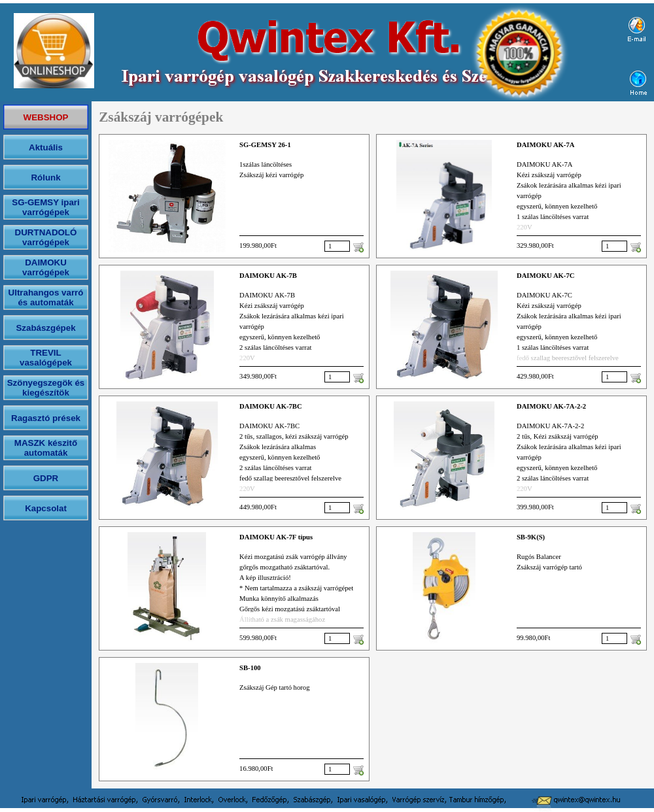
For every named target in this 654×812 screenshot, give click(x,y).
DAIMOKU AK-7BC (271, 406)
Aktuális (46, 147)
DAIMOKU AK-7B (268, 276)
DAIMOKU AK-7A (546, 145)
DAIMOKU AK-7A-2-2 (551, 406)
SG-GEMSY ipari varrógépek (45, 207)
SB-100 (250, 668)
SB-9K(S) (531, 537)
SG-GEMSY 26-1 (265, 145)
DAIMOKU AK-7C (546, 276)
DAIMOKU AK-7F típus (276, 537)
